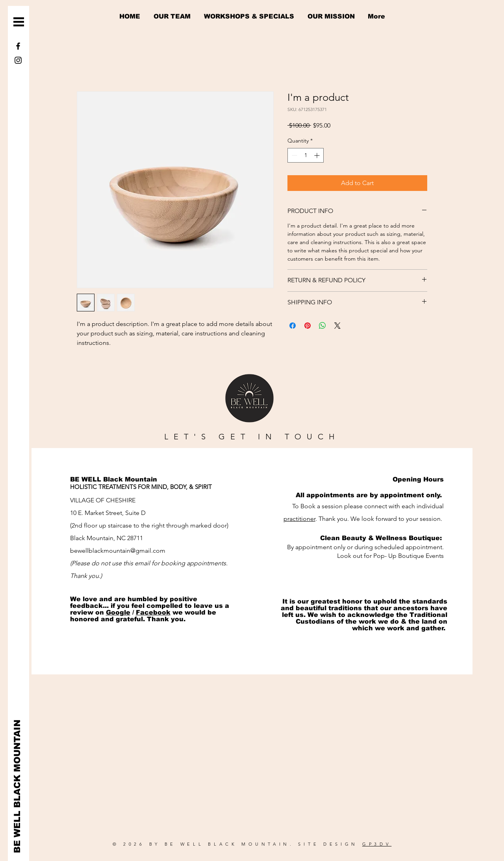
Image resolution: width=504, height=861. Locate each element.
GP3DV (377, 844)
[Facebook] (18, 46)
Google (118, 612)
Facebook (153, 612)
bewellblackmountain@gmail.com (118, 551)
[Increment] (318, 155)
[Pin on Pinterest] (308, 326)
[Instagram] (18, 60)
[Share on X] (337, 326)
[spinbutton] (306, 155)
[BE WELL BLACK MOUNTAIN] (18, 786)
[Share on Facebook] (293, 326)
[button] (19, 22)
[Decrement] (294, 155)
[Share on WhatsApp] (322, 326)
